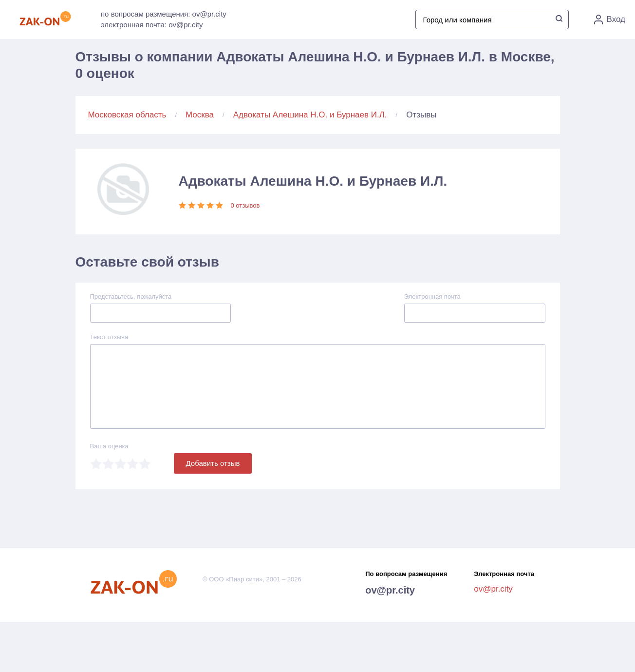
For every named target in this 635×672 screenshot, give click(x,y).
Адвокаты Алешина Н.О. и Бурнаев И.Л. (310, 115)
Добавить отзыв (213, 463)
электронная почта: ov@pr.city (152, 25)
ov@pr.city (390, 590)
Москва (200, 115)
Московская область (127, 115)
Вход (610, 19)
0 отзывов (245, 205)
